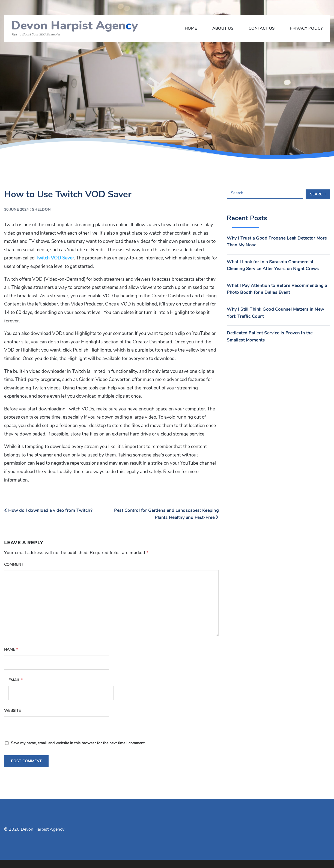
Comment (14, 565)
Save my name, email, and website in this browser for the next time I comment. (78, 743)
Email (16, 680)
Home (191, 28)
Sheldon (41, 209)
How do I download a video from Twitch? (48, 510)
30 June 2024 (16, 209)
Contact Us (262, 28)
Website (12, 711)
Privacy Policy (306, 28)
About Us (223, 28)
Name (11, 650)
